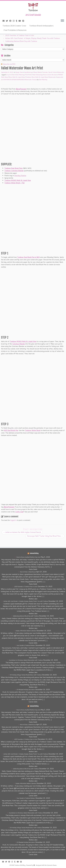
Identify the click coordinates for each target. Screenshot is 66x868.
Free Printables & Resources (15, 30)
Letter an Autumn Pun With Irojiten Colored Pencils (22, 532)
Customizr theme (52, 865)
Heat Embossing (38, 75)
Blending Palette (20, 176)
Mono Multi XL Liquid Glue (17, 77)
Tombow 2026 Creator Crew (14, 26)
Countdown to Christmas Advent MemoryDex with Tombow (26, 660)
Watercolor (60, 72)
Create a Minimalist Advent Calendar (26, 631)
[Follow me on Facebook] (11, 21)
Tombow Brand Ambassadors (41, 26)
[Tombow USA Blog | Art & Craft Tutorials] (33, 7)
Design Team (19, 72)
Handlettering (28, 72)
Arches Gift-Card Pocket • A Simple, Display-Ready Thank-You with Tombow (33, 38)
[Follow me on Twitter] (8, 21)
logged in (13, 520)
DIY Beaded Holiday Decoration (26, 690)
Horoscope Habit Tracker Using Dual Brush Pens (45, 536)
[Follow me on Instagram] (14, 21)
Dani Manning (20, 75)
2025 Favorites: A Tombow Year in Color (20, 35)
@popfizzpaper (21, 89)
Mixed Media (37, 72)
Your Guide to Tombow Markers (26, 645)
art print (9, 75)
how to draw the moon (50, 75)
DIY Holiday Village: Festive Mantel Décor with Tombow (26, 675)
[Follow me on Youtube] (20, 21)
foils (30, 75)
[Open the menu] (62, 21)
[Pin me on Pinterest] (24, 21)
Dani (14, 75)
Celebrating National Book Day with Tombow (21, 41)
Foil (27, 75)
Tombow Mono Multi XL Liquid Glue (37, 77)
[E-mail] (4, 21)
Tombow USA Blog (34, 553)
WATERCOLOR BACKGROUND (14, 80)
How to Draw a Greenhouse (28, 572)
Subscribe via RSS (9, 64)
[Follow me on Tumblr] (17, 21)
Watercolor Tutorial (31, 80)
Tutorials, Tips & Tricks (49, 72)
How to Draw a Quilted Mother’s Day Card (28, 557)
